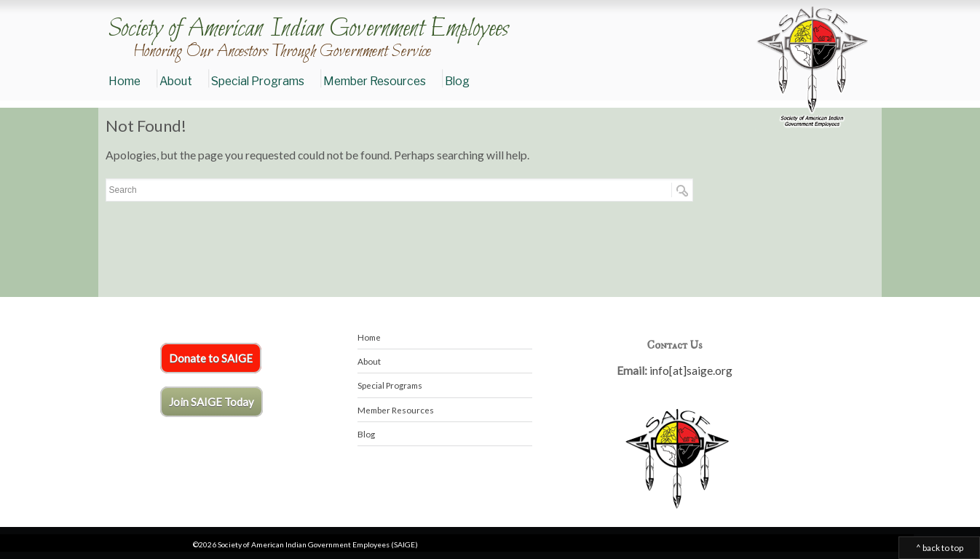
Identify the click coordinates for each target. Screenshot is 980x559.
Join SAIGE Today (212, 402)
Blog (457, 81)
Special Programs (258, 81)
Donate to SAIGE (211, 358)
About (176, 81)
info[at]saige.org (691, 370)
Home (125, 81)
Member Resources (375, 81)
